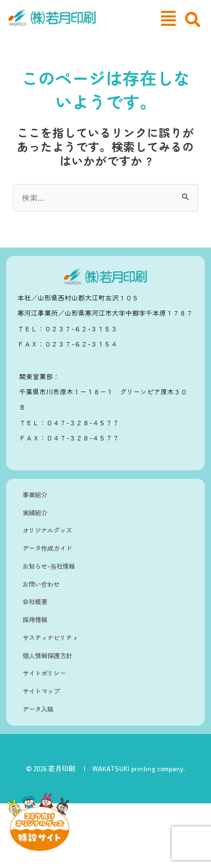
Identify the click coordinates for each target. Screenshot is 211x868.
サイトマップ (41, 691)
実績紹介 (35, 512)
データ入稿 (38, 709)
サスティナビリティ (50, 637)
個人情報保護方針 (47, 655)
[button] (168, 18)
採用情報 (35, 619)
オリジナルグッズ (47, 530)
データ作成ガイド (47, 548)
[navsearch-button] (193, 19)
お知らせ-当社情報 (49, 566)
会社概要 (35, 601)
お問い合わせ (41, 584)
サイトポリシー (44, 673)
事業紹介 (35, 494)
